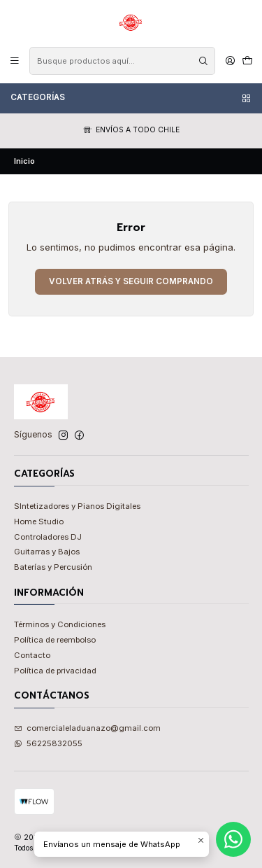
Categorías (131, 98)
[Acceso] (230, 61)
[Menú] (15, 61)
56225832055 (49, 743)
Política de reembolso (55, 640)
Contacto (32, 655)
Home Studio (39, 521)
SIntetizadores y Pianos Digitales (77, 506)
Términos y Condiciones (60, 624)
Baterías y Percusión (53, 567)
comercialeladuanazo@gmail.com (88, 728)
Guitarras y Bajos (47, 552)
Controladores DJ (48, 537)
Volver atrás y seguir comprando (131, 281)
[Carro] (247, 61)
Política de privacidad (55, 671)
